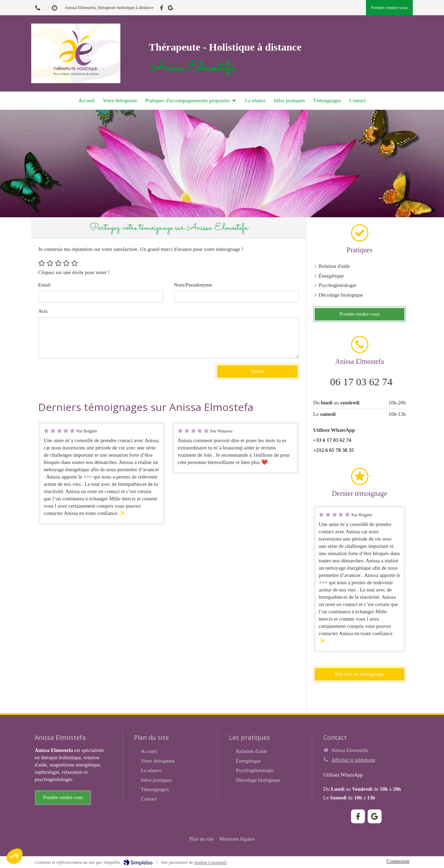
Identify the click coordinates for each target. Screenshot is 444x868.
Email (44, 285)
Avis (43, 311)
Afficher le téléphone (353, 760)
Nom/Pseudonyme (193, 285)
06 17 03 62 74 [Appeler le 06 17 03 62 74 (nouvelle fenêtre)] (361, 382)
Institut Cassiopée (211, 862)
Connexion (398, 861)
